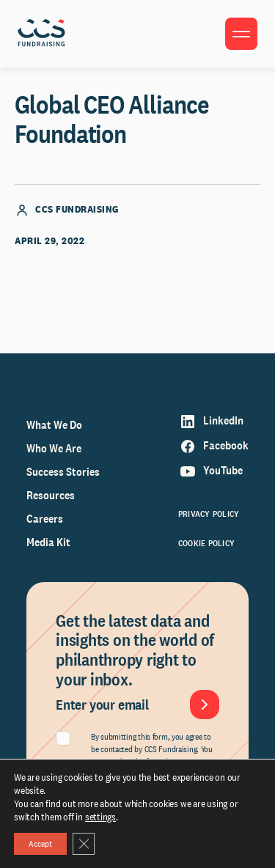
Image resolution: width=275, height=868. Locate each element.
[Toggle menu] (241, 34)
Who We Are (54, 448)
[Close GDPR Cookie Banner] (84, 844)
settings (100, 817)
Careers (45, 519)
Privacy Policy (209, 514)
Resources (51, 495)
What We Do (54, 425)
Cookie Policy (206, 543)
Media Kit (48, 542)
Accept (40, 844)
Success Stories (63, 472)
